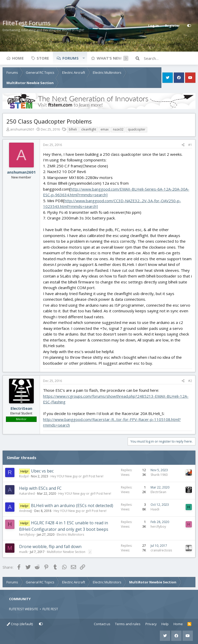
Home (18, 58)
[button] (84, 58)
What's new (109, 58)
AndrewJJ (26, 511)
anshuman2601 (22, 129)
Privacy (151, 624)
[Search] (170, 58)
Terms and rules (128, 624)
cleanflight (89, 129)
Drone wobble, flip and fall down (50, 547)
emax (105, 129)
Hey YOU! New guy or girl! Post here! (77, 476)
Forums (71, 58)
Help (165, 624)
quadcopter (137, 129)
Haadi (155, 509)
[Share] (183, 145)
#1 (190, 145)
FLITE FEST (50, 609)
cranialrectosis (161, 550)
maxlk (23, 552)
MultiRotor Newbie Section (66, 552)
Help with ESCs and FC (40, 488)
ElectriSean (21, 408)
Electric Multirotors (70, 535)
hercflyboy (27, 535)
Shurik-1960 (159, 475)
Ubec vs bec (42, 471)
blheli (73, 129)
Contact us (102, 624)
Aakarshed (27, 494)
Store (43, 58)
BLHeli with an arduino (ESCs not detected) (72, 506)
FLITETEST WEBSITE (24, 609)
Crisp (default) (20, 624)
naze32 (118, 129)
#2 (190, 381)
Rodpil (24, 476)
